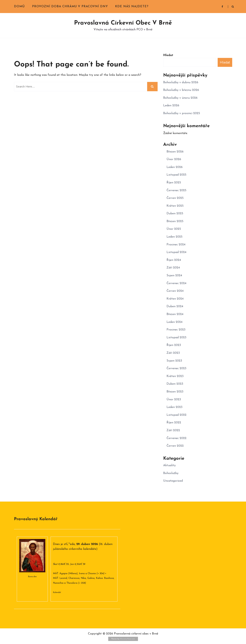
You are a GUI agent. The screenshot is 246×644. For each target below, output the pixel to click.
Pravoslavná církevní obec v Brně (123, 23)
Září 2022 (173, 430)
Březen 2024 (175, 314)
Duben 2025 (175, 214)
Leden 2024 (174, 322)
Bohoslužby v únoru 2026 (180, 98)
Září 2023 (173, 353)
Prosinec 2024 (176, 245)
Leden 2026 (171, 106)
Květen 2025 (175, 206)
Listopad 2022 (177, 415)
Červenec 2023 (176, 368)
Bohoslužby (171, 473)
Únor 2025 (174, 229)
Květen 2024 (175, 299)
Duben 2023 (175, 384)
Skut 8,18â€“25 (61, 564)
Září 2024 (173, 268)
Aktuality (169, 465)
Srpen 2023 (174, 361)
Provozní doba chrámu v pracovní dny (70, 7)
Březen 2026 (175, 152)
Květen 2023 (175, 376)
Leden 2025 (174, 237)
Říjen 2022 (174, 423)
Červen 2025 (175, 198)
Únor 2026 (174, 159)
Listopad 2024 (176, 252)
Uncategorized (173, 481)
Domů (19, 7)
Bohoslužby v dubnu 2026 (181, 82)
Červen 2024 (175, 291)
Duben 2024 (175, 306)
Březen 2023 (175, 392)
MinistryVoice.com (127, 639)
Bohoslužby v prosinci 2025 (182, 113)
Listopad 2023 (176, 338)
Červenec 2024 (176, 283)
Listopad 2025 (176, 175)
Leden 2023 (174, 407)
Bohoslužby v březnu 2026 (181, 90)
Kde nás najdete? (132, 7)
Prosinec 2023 (176, 330)
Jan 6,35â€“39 (78, 564)
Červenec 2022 (177, 438)
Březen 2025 (175, 221)
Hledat (168, 55)
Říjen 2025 (174, 183)
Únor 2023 (174, 400)
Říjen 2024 (174, 260)
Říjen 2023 (174, 345)
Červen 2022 (175, 446)
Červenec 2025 (176, 190)
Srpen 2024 (174, 276)
